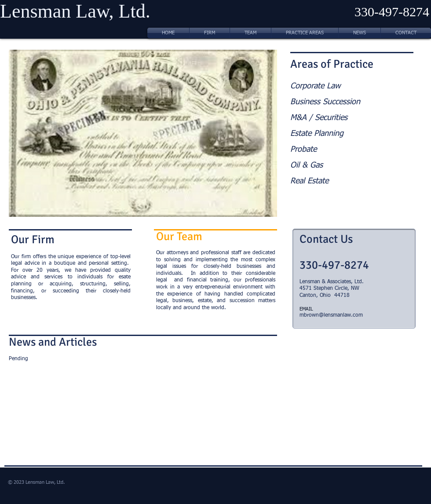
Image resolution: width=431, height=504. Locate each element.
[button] (143, 133)
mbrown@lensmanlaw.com (331, 315)
